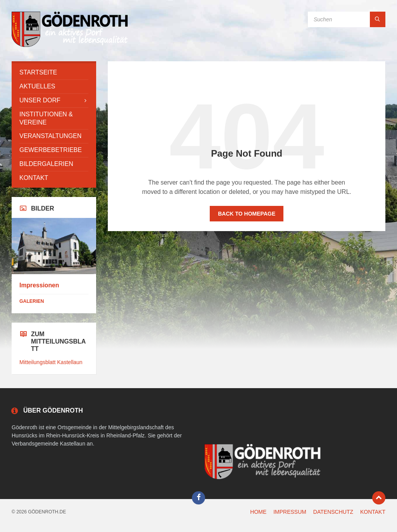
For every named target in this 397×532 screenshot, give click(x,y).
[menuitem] (54, 73)
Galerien (32, 301)
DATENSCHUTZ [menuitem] (333, 512)
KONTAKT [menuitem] (373, 512)
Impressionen (39, 285)
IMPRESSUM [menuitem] (290, 512)
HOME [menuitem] (258, 512)
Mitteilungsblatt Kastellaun (51, 362)
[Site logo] (70, 46)
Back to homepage (247, 214)
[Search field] (347, 19)
